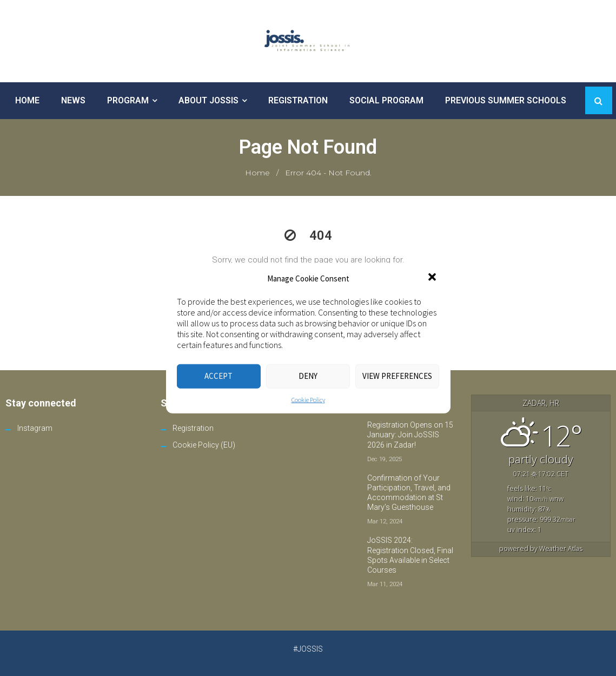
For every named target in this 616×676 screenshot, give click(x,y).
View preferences (397, 376)
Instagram (35, 428)
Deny (308, 376)
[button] (433, 278)
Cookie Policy (308, 399)
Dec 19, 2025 (385, 459)
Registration (193, 428)
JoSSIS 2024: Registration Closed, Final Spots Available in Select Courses (410, 555)
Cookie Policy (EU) (204, 445)
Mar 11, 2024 (385, 584)
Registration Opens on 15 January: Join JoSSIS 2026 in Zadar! (410, 435)
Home (257, 173)
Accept (218, 376)
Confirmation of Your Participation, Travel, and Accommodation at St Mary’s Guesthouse (409, 493)
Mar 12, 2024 (385, 521)
